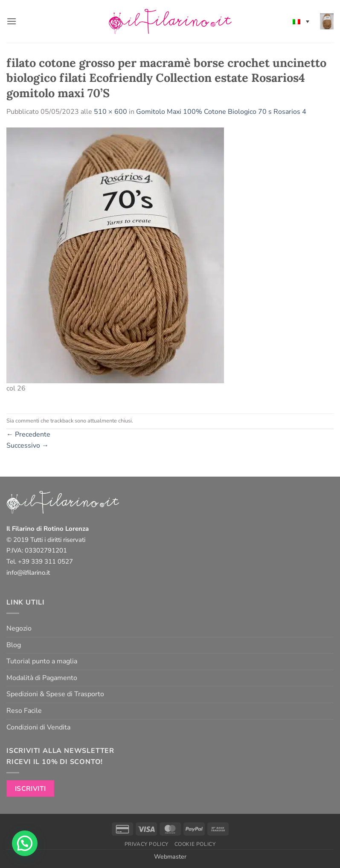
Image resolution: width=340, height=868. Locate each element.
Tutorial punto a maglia (42, 661)
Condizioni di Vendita (38, 727)
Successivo (28, 446)
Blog (14, 645)
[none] (301, 21)
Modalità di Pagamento (42, 678)
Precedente (28, 434)
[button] (12, 21)
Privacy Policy (147, 844)
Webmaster (170, 856)
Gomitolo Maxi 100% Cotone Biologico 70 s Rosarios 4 (221, 112)
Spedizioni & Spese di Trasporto (55, 694)
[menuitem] (301, 21)
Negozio (19, 628)
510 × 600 (110, 112)
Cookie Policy (195, 844)
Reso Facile (24, 711)
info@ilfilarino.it (28, 573)
